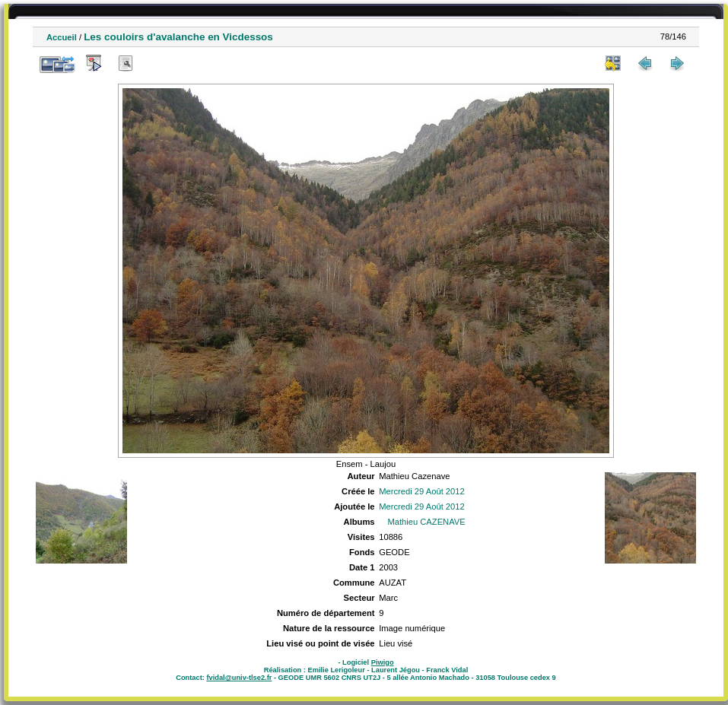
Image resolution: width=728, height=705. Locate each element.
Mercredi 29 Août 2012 (422, 491)
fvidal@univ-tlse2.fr (239, 678)
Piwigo (383, 662)
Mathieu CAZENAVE (426, 522)
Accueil (62, 37)
